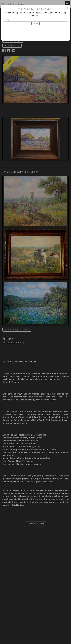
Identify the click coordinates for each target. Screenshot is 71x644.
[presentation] (35, 32)
